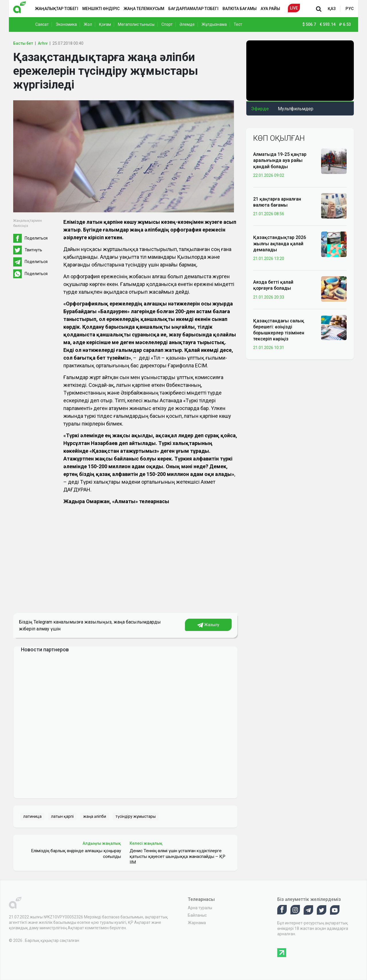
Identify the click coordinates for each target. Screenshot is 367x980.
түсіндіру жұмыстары (136, 816)
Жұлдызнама (214, 24)
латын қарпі (62, 816)
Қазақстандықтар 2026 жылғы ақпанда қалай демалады (280, 243)
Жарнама (197, 923)
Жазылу (208, 625)
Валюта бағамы (240, 9)
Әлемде (187, 24)
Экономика (66, 24)
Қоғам (105, 24)
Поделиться (36, 238)
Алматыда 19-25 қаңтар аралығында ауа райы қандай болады (280, 160)
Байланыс (197, 915)
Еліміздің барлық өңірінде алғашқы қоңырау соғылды (76, 854)
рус (350, 9)
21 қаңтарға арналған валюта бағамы (277, 202)
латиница (32, 816)
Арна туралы (200, 908)
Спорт (167, 24)
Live (294, 8)
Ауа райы (270, 9)
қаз (332, 9)
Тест (238, 24)
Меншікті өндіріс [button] (101, 9)
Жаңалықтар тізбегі (57, 9)
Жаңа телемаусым (144, 9)
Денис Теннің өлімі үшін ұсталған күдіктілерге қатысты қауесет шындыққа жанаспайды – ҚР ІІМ (177, 856)
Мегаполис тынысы (136, 24)
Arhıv (43, 43)
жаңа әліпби (95, 816)
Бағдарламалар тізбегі (193, 9)
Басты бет (23, 43)
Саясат (42, 24)
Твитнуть (33, 250)
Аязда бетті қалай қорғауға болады (273, 285)
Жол (88, 24)
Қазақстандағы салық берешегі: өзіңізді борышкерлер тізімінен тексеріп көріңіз (279, 330)
